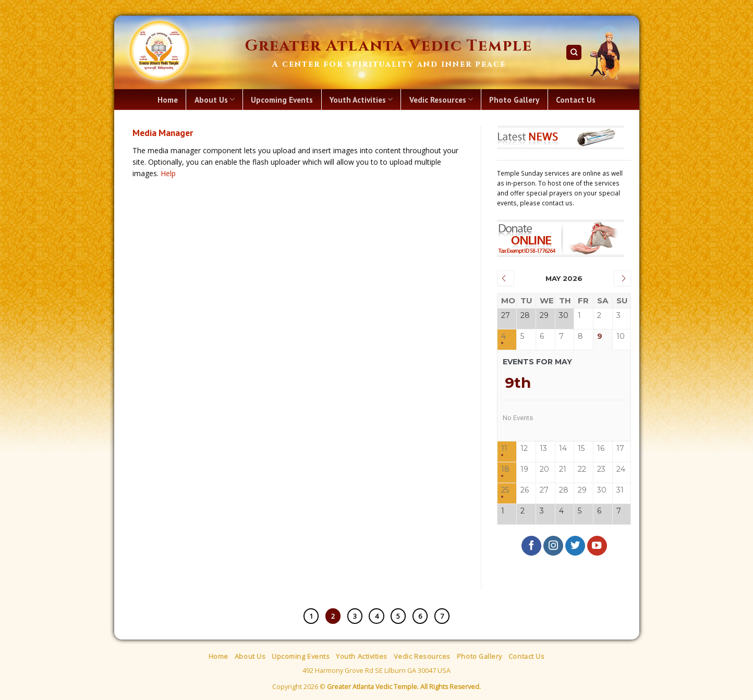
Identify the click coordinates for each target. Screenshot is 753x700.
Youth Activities (361, 100)
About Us (215, 100)
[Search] (574, 52)
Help (168, 173)
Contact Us (576, 100)
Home (168, 100)
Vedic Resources (441, 100)
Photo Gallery (514, 100)
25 (505, 490)
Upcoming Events (282, 100)
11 (504, 449)
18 (505, 469)
